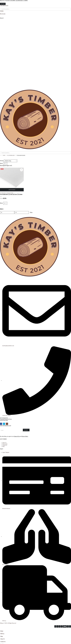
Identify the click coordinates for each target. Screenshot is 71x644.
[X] (4, 424)
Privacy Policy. (25, 436)
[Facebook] (1, 424)
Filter (31, 212)
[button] (1, 629)
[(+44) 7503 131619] (35, 6)
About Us (3, 639)
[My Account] (35, 14)
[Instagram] (7, 424)
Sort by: (2, 161)
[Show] (5, 164)
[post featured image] (12, 179)
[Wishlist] (35, 11)
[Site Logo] (30, 119)
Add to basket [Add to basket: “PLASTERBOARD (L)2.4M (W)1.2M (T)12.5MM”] (12, 190)
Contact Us (3, 642)
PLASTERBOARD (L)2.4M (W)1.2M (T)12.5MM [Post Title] (11, 194)
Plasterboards (3, 193)
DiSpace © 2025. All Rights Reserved (8, 623)
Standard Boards (10, 193)
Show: (2, 163)
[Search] (16, 9)
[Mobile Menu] (1, 150)
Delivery (2, 634)
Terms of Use (17, 436)
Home (2, 631)
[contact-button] (26, 430)
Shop (2, 636)
